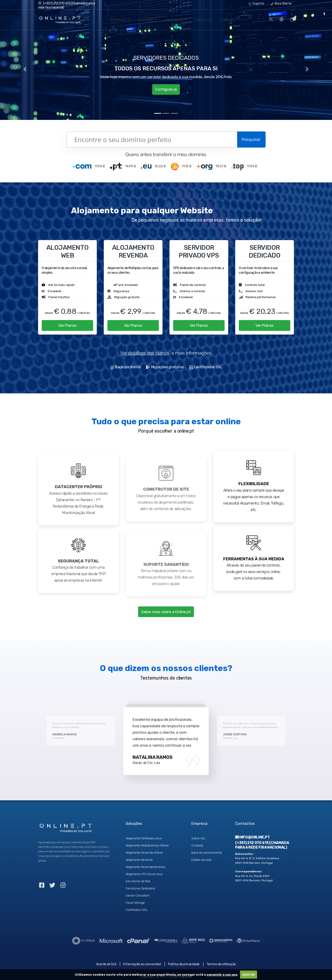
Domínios (115, 20)
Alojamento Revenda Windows (146, 863)
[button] (25, 69)
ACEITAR (249, 975)
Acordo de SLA (106, 961)
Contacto (228, 20)
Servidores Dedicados (140, 885)
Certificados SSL (137, 906)
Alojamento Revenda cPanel (144, 849)
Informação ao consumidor (142, 961)
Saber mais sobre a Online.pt (166, 609)
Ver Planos (67, 324)
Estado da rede (201, 856)
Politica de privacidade (184, 961)
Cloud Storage (135, 899)
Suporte (256, 4)
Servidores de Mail (138, 878)
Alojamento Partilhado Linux (144, 835)
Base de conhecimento (207, 849)
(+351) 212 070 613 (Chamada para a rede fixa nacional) (262, 841)
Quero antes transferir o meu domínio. (166, 154)
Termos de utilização (221, 961)
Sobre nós (204, 20)
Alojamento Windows (139, 856)
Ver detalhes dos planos (145, 351)
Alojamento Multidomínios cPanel (147, 842)
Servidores (175, 20)
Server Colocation (138, 892)
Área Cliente (281, 4)
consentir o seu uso (222, 975)
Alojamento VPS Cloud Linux (144, 870)
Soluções (145, 20)
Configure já (166, 88)
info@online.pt (253, 833)
